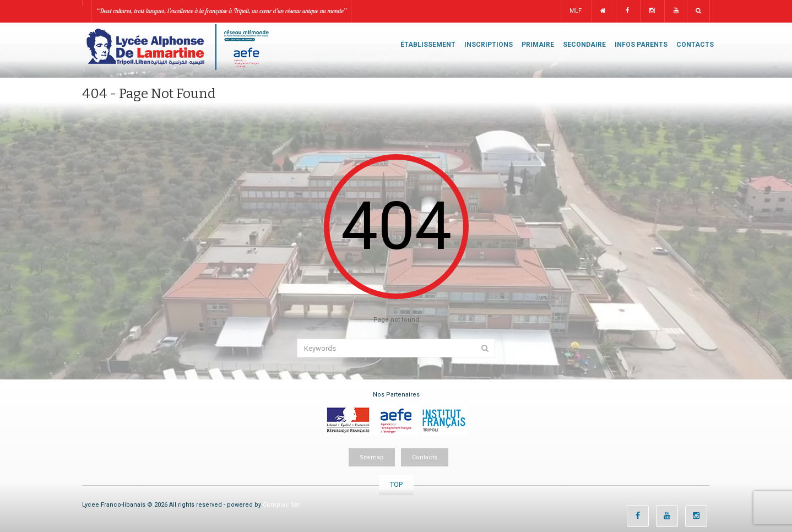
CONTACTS (695, 45)
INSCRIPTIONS (489, 45)
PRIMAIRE (538, 45)
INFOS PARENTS (641, 45)
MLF (576, 11)
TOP (396, 484)
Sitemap (372, 457)
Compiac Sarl (282, 505)
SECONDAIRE (584, 45)
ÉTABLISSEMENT (428, 45)
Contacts (425, 457)
